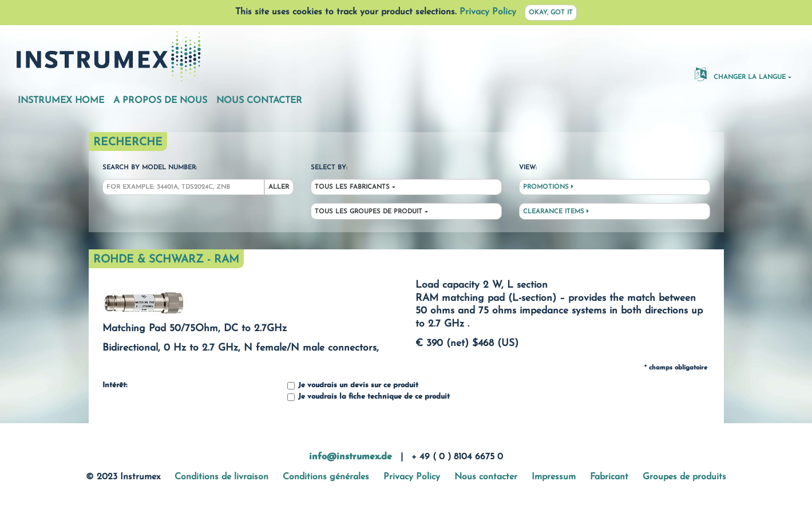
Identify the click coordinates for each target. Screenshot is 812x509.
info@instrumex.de (350, 457)
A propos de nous (160, 101)
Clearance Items (556, 212)
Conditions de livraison (221, 477)
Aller (279, 187)
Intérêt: (115, 385)
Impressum (554, 477)
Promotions (548, 187)
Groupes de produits (684, 477)
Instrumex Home (61, 101)
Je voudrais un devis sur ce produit (353, 386)
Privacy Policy (488, 12)
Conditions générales (326, 477)
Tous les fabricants (352, 187)
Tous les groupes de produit (369, 212)
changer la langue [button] (740, 74)
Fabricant (609, 477)
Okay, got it (551, 13)
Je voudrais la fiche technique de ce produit (369, 397)
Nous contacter (259, 101)
